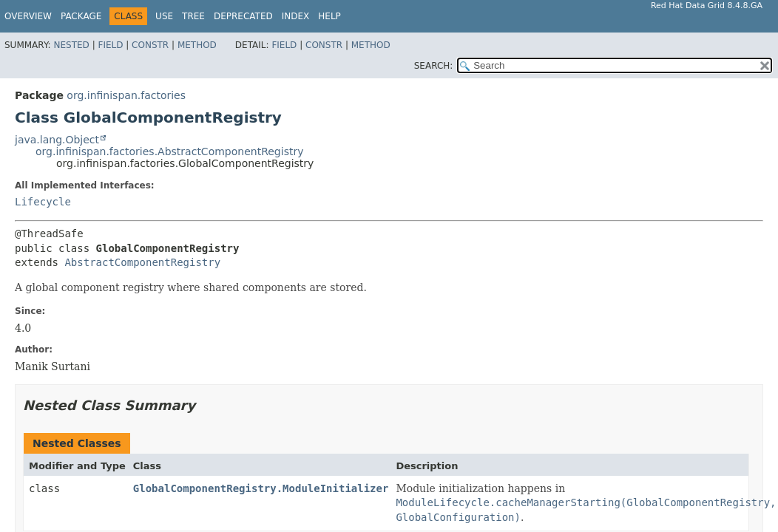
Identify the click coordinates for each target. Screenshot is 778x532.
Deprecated (243, 16)
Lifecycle (43, 202)
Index (296, 16)
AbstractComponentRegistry (142, 262)
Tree (193, 16)
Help (329, 16)
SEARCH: (434, 66)
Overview (28, 16)
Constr (150, 45)
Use (164, 16)
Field (110, 45)
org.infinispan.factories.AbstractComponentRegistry (169, 151)
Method (197, 45)
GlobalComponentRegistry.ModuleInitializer (261, 488)
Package (81, 16)
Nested (71, 45)
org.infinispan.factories (126, 95)
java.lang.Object (57, 140)
